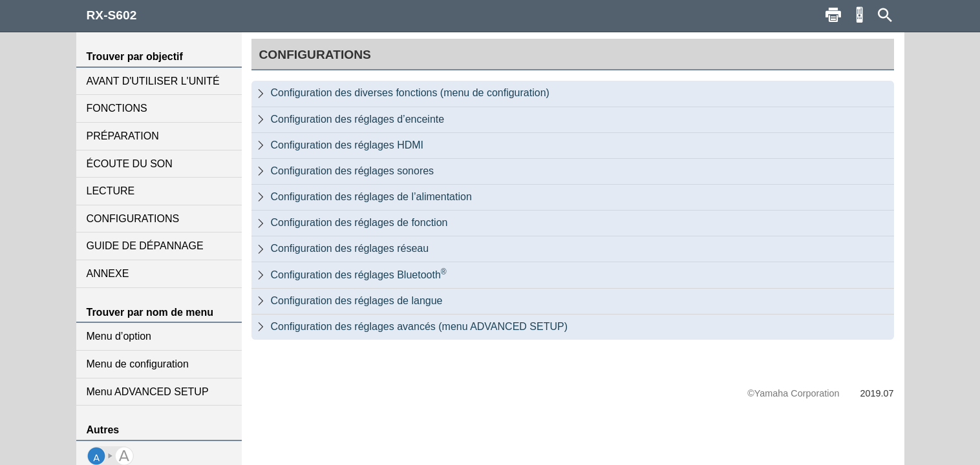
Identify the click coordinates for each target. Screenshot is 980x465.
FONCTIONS (117, 108)
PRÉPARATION (123, 136)
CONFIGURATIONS (133, 219)
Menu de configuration (138, 364)
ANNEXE (108, 274)
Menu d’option (119, 336)
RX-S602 (112, 15)
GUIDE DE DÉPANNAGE (145, 246)
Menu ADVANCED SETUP (148, 392)
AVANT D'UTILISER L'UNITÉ (153, 81)
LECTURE (111, 191)
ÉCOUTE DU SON (130, 164)
